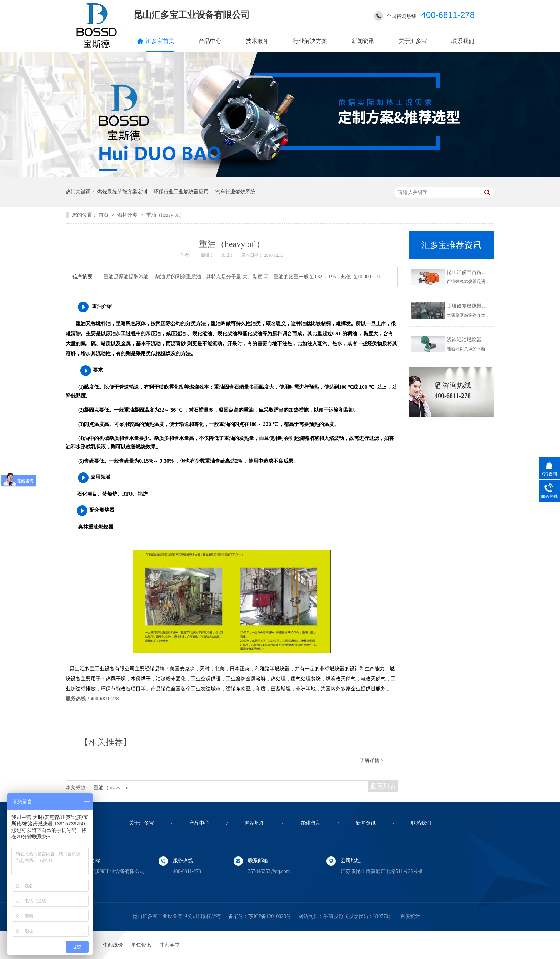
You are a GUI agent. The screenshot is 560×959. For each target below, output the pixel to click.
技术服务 (257, 41)
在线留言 (310, 823)
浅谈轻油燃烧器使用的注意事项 (482, 340)
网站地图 (255, 823)
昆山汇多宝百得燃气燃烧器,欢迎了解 (487, 272)
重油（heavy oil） (165, 215)
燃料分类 (128, 215)
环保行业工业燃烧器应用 (181, 192)
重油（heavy (107, 788)
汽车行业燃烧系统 (235, 192)
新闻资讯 (363, 41)
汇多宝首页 (160, 41)
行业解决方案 (310, 41)
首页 (104, 215)
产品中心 (210, 41)
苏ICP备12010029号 (270, 916)
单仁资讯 (141, 945)
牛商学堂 (170, 945)
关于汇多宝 (413, 41)
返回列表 (383, 786)
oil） (129, 788)
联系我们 (463, 41)
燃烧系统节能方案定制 (122, 192)
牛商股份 (333, 916)
